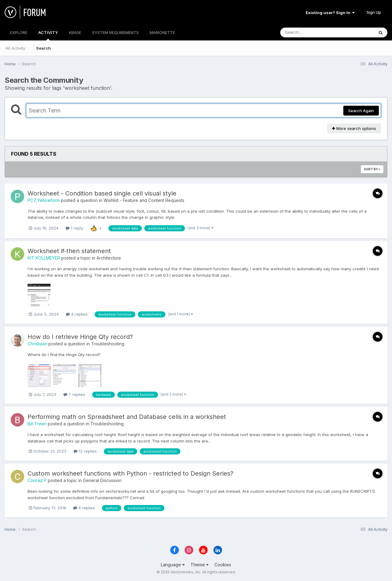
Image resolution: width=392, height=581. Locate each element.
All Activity (15, 48)
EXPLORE (19, 32)
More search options (354, 128)
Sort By (372, 169)
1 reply (74, 228)
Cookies (223, 565)
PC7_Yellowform (44, 200)
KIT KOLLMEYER (44, 258)
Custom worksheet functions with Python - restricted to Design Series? (130, 473)
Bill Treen (37, 424)
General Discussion (102, 480)
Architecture (109, 258)
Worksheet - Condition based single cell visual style (102, 193)
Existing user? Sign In (330, 13)
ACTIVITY (48, 35)
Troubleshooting (108, 344)
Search (43, 48)
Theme (200, 565)
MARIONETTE (162, 32)
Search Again (361, 111)
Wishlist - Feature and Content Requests (144, 200)
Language (173, 565)
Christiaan (37, 344)
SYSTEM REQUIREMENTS (115, 32)
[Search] (310, 32)
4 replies (77, 314)
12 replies (85, 451)
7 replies (74, 394)
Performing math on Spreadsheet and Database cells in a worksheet (127, 417)
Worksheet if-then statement (69, 251)
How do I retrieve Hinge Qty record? (80, 337)
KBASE (75, 32)
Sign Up (374, 12)
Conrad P (37, 480)
